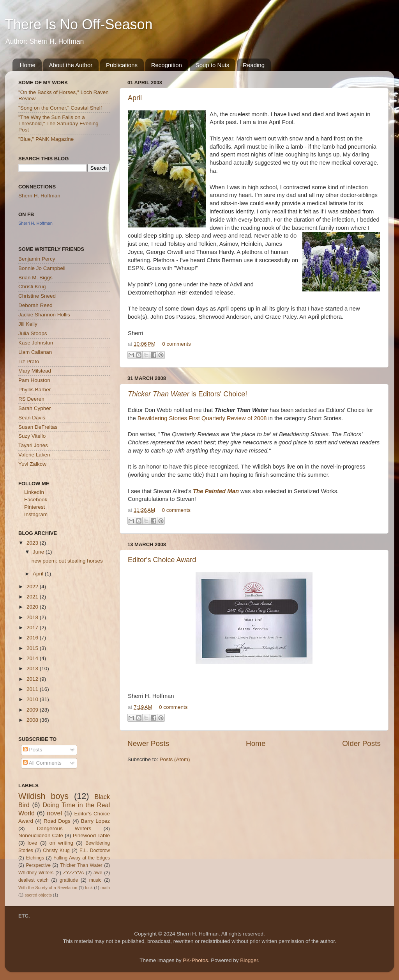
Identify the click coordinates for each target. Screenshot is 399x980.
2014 (33, 658)
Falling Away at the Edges (82, 858)
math (105, 888)
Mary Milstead (35, 371)
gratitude (69, 880)
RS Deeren (31, 399)
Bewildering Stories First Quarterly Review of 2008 (202, 418)
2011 (33, 689)
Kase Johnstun (36, 343)
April (135, 98)
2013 (33, 668)
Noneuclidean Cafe (41, 835)
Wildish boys (43, 796)
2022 (33, 587)
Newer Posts (148, 743)
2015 (33, 648)
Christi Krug (32, 287)
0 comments (177, 344)
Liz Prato (29, 361)
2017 (33, 628)
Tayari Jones (33, 445)
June (39, 552)
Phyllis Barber (34, 390)
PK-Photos (195, 960)
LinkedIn (34, 492)
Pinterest (34, 507)
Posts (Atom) (175, 759)
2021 (33, 597)
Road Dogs (57, 821)
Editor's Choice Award (162, 560)
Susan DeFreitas (38, 427)
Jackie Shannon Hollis (44, 315)
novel (54, 813)
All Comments (42, 763)
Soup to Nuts (213, 65)
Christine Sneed (37, 296)
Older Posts (361, 743)
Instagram (36, 514)
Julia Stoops (33, 333)
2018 (33, 617)
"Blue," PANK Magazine (46, 139)
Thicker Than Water (81, 865)
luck (89, 888)
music (95, 880)
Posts (33, 750)
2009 (33, 710)
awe (98, 873)
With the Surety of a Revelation (48, 888)
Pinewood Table (91, 835)
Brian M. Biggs (35, 278)
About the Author (71, 65)
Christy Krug (56, 850)
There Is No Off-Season (79, 24)
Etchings (35, 858)
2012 (33, 679)
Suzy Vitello (32, 436)
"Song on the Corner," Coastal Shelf (60, 108)
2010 (33, 699)
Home (28, 65)
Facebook (36, 500)
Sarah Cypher (34, 408)
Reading (254, 65)
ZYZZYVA (74, 873)
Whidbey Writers (36, 873)
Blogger (249, 960)
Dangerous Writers (64, 828)
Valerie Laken (34, 455)
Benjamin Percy (37, 259)
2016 (33, 638)
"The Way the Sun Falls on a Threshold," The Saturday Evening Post (58, 123)
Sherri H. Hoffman (39, 196)
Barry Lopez (95, 821)
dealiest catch (34, 880)
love (33, 843)
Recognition (167, 65)
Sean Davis (32, 418)
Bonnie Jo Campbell (42, 268)
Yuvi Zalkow (32, 464)
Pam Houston (34, 380)
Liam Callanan (35, 352)
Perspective (38, 865)
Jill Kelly (28, 324)
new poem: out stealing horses (67, 561)
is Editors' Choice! (187, 394)
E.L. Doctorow (95, 850)
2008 (33, 720)
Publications (122, 65)
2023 (33, 543)
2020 (33, 607)
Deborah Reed (35, 305)
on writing (61, 843)
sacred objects (38, 895)
